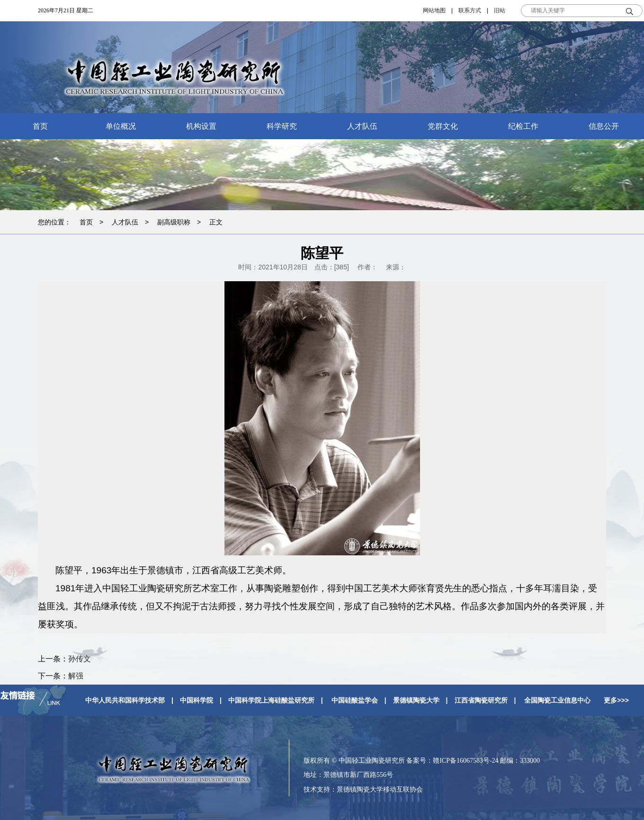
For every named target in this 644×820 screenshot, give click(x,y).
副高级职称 (174, 222)
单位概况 (121, 126)
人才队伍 (362, 126)
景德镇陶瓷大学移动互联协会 (380, 789)
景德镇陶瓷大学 (416, 700)
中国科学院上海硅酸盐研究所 (271, 700)
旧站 (500, 10)
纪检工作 (523, 126)
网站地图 (434, 10)
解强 (76, 676)
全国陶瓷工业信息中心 (557, 700)
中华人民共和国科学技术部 (125, 700)
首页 (40, 126)
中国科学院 (197, 700)
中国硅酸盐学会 (355, 700)
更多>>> (616, 700)
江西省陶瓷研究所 (481, 700)
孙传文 (80, 659)
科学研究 (282, 126)
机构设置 (201, 126)
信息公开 (604, 126)
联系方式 (470, 10)
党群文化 (443, 126)
